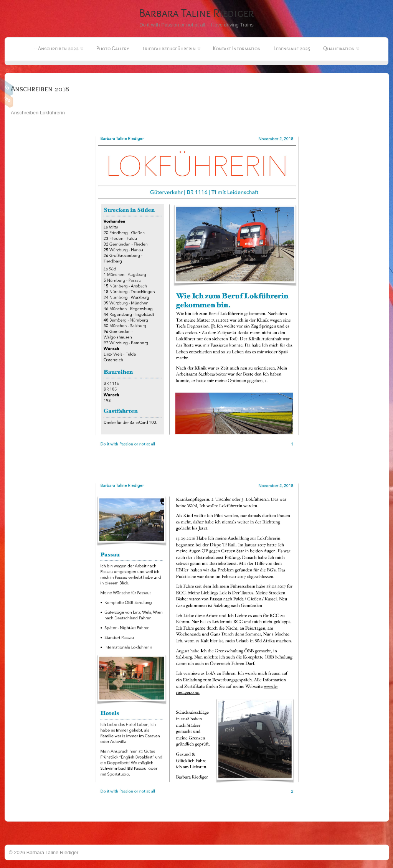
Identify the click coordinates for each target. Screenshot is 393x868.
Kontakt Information (237, 49)
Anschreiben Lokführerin (38, 113)
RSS (7, 99)
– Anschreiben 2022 (59, 49)
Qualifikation (341, 49)
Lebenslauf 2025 (292, 49)
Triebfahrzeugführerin (171, 49)
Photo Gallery (113, 49)
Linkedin (7, 87)
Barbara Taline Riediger (196, 13)
